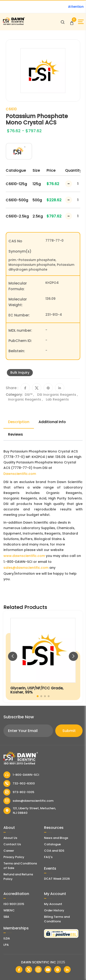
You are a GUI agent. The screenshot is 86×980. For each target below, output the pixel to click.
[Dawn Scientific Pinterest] (58, 970)
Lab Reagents (57, 399)
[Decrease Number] (69, 184)
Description (19, 422)
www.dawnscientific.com (24, 556)
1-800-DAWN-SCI (21, 775)
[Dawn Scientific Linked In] (67, 970)
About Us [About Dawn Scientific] (10, 838)
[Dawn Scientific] (14, 24)
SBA (6, 917)
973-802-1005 (19, 792)
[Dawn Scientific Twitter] (29, 970)
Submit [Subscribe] (69, 731)
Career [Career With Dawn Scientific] (9, 851)
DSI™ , (30, 395)
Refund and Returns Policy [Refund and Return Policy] (18, 877)
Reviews (15, 434)
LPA (6, 945)
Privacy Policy (14, 857)
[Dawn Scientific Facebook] (19, 970)
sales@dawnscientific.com (26, 568)
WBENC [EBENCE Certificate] (9, 910)
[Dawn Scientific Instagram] (38, 970)
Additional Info (52, 422)
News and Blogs (56, 838)
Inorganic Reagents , (26, 399)
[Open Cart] (72, 22)
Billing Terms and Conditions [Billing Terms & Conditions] (57, 919)
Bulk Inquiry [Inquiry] (20, 372)
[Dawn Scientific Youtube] (48, 970)
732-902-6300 (19, 783)
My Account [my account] (53, 904)
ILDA (7, 938)
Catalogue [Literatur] (52, 844)
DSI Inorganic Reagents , (57, 395)
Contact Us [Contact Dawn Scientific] (12, 844)
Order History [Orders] (54, 910)
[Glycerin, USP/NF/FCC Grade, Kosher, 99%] (43, 657)
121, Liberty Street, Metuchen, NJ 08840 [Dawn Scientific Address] (30, 811)
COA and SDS (54, 851)
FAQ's (48, 857)
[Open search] (63, 22)
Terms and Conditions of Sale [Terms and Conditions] (20, 866)
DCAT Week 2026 (57, 879)
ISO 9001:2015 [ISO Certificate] (14, 904)
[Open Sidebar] (81, 22)
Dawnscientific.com (20, 474)
